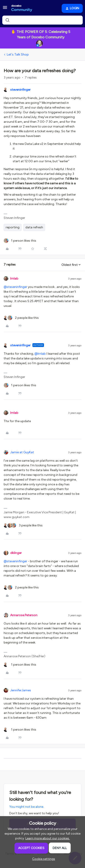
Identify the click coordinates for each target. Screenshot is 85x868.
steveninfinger (20, 90)
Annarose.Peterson (24, 615)
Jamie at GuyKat (22, 452)
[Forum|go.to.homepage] (22, 8)
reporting (13, 227)
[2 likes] (21, 318)
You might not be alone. (27, 807)
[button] (5, 9)
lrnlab (14, 279)
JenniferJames (21, 690)
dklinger (16, 553)
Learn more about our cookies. (48, 838)
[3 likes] (23, 525)
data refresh (34, 227)
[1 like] (20, 241)
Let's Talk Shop (18, 54)
